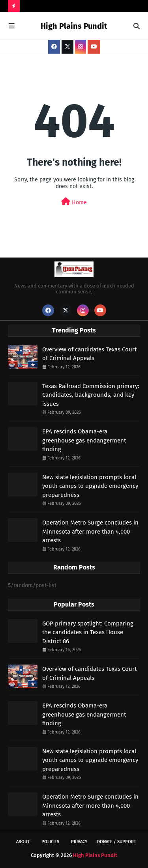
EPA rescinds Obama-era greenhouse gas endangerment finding (84, 440)
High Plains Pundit (74, 26)
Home (74, 202)
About (23, 842)
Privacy (79, 842)
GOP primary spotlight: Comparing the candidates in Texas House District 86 (88, 632)
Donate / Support (117, 842)
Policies (50, 842)
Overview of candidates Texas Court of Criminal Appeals (89, 354)
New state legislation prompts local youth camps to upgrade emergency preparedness (90, 486)
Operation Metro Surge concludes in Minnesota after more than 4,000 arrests (90, 531)
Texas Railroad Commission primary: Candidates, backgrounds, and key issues (91, 395)
